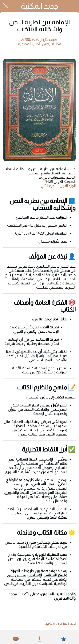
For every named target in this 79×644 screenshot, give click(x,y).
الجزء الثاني (48, 186)
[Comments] (15, 639)
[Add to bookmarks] (64, 639)
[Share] (39, 639)
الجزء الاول (68, 186)
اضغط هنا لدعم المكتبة (60, 624)
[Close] (6, 6)
